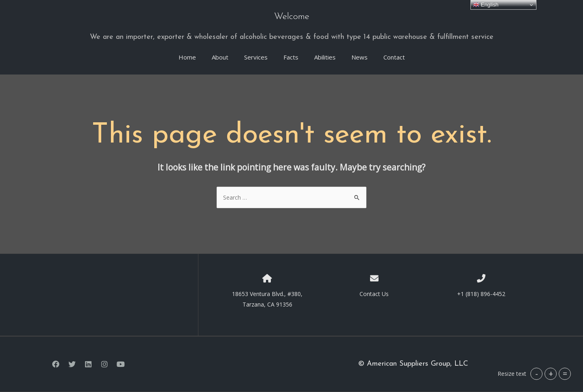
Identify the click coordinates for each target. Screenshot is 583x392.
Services (256, 57)
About (220, 57)
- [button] (537, 374)
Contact (394, 57)
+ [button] (551, 374)
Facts (291, 57)
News (360, 57)
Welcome (292, 17)
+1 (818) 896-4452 (481, 294)
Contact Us (374, 294)
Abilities (325, 57)
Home (187, 57)
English (486, 5)
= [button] (565, 374)
